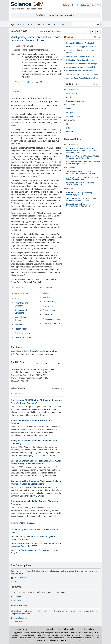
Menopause (20, 324)
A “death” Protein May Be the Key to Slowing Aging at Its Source (80, 193)
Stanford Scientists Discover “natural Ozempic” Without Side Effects (80, 205)
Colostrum (47, 315)
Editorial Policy (76, 629)
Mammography (49, 302)
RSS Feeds (18, 582)
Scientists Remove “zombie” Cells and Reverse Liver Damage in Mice (81, 199)
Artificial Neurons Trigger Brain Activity (81, 47)
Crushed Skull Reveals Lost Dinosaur (81, 71)
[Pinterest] (32, 82)
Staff (33, 629)
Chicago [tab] (56, 364)
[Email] (41, 82)
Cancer (46, 293)
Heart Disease (72, 93)
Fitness (69, 124)
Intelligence (71, 113)
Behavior (70, 109)
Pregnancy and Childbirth (21, 304)
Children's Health (22, 333)
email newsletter (67, 15)
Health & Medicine (20, 294)
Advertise (51, 629)
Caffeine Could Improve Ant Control (80, 43)
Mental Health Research (21, 319)
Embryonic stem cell (52, 323)
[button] (88, 32)
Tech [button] (31, 24)
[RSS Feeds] (93, 5)
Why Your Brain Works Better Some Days (82, 78)
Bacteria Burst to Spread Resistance (80, 56)
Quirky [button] (62, 24)
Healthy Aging (21, 329)
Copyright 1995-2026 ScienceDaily (26, 633)
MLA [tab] (38, 364)
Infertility (46, 297)
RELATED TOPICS (18, 288)
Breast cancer (49, 310)
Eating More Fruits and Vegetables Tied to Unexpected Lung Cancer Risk (82, 157)
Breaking (69, 37)
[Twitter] (28, 82)
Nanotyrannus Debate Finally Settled (80, 67)
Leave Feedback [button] (20, 618)
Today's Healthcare (23, 337)
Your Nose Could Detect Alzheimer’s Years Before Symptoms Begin (83, 178)
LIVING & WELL (70, 120)
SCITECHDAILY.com (28, 523)
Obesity (69, 97)
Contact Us (18, 622)
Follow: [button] (66, 5)
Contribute (41, 629)
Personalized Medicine (75, 101)
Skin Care (70, 132)
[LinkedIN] (37, 82)
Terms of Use (89, 629)
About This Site (23, 629)
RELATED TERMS (46, 288)
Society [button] (51, 24)
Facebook (18, 597)
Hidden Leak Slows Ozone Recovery (80, 60)
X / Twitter (18, 600)
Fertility (18, 299)
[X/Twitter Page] (77, 5)
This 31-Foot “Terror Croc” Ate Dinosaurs (82, 74)
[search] (98, 24)
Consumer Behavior (74, 116)
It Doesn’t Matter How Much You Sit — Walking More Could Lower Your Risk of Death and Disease (82, 150)
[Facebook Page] (72, 5)
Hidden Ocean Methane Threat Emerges (82, 64)
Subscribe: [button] (85, 5)
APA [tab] (46, 364)
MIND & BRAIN (70, 105)
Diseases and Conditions (21, 311)
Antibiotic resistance (52, 319)
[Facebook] (24, 82)
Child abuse (48, 306)
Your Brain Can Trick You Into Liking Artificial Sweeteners (80, 184)
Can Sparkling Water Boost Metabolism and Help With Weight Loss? (83, 163)
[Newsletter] (98, 5)
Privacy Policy (62, 629)
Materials (15, 351)
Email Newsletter (20, 578)
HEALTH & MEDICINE (72, 89)
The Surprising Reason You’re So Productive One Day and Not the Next (81, 172)
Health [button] (21, 24)
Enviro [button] (40, 24)
